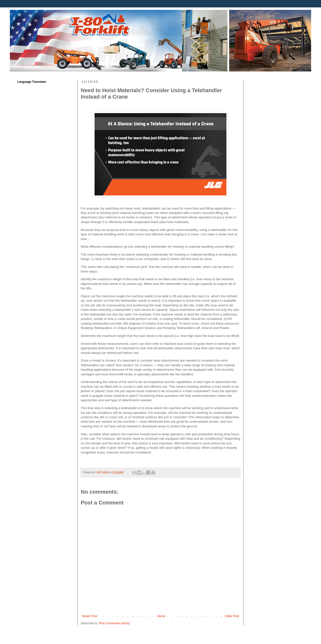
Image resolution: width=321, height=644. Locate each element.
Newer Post (90, 616)
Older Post (232, 616)
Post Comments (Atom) (114, 623)
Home (161, 616)
